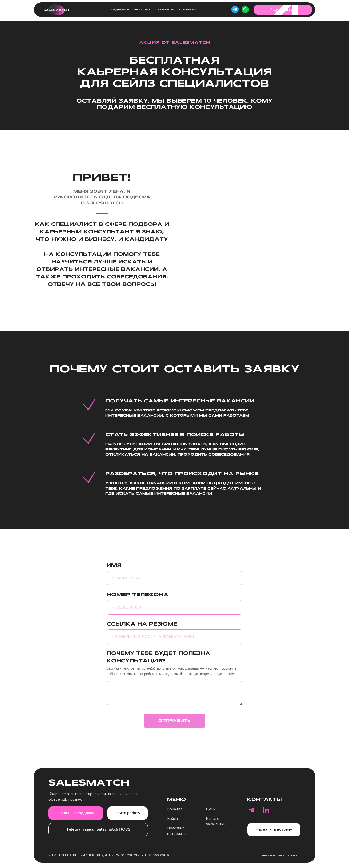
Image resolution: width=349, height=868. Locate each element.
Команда (188, 10)
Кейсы (173, 819)
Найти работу (127, 813)
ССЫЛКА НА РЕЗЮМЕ (142, 624)
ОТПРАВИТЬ (174, 721)
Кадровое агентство (130, 10)
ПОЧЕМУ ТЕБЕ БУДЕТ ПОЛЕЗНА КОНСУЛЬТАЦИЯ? (159, 657)
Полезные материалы (177, 831)
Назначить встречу (274, 829)
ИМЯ (114, 566)
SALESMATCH (89, 783)
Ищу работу (281, 10)
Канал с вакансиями (216, 821)
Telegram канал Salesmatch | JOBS (98, 829)
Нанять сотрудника (76, 813)
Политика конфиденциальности (278, 855)
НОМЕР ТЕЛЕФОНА (138, 595)
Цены (211, 809)
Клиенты (166, 10)
